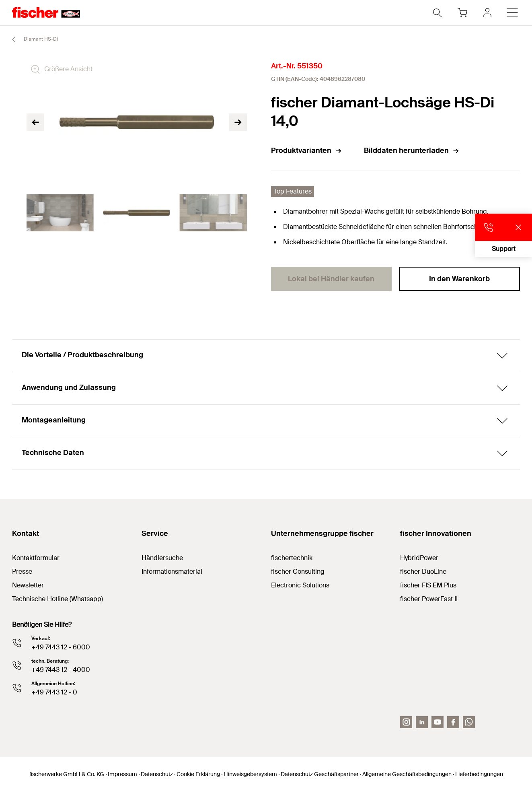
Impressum (122, 774)
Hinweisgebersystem (250, 774)
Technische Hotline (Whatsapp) (58, 599)
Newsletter (28, 585)
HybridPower (419, 558)
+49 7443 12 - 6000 (61, 647)
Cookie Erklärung (198, 774)
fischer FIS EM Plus (428, 585)
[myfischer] (487, 12)
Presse (22, 572)
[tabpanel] (60, 213)
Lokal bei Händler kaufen (331, 279)
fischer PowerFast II (429, 599)
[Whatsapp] (469, 722)
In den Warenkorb (459, 279)
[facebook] (453, 722)
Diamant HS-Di (31, 39)
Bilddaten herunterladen (412, 150)
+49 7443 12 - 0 (54, 692)
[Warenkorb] (462, 12)
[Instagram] (406, 722)
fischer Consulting (298, 572)
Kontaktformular (36, 558)
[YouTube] (438, 722)
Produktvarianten (307, 150)
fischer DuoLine (423, 572)
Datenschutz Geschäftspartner (320, 774)
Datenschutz (157, 774)
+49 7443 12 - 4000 (61, 670)
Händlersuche (162, 558)
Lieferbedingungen (479, 774)
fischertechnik (292, 558)
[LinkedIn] (422, 722)
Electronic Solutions (300, 585)
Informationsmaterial (172, 572)
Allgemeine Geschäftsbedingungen (407, 774)
